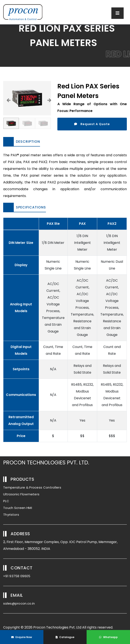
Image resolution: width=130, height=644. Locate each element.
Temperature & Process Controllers (32, 487)
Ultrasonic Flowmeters (21, 494)
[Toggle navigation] (118, 13)
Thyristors (11, 515)
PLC (6, 501)
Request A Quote (92, 124)
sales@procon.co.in (19, 603)
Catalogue (65, 637)
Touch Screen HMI (18, 508)
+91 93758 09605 (17, 576)
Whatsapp (108, 637)
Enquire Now (22, 637)
